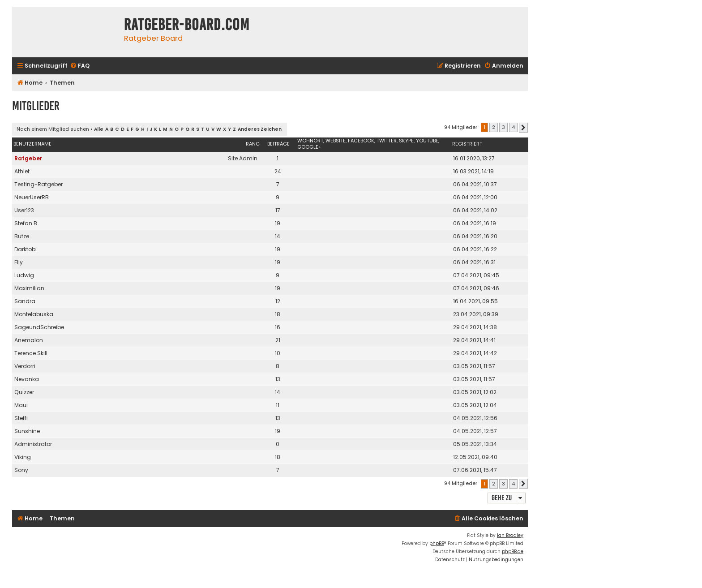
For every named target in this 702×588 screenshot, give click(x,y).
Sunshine (27, 431)
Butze (22, 236)
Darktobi (26, 249)
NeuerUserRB (32, 197)
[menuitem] (80, 66)
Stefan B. (26, 223)
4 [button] (513, 127)
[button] (523, 128)
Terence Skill (31, 353)
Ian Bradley (510, 535)
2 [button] (494, 127)
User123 (24, 210)
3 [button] (503, 127)
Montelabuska (34, 314)
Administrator (33, 444)
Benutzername (32, 144)
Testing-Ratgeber (39, 184)
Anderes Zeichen (260, 129)
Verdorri (25, 366)
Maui (21, 405)
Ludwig (24, 275)
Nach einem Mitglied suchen (53, 129)
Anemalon (29, 340)
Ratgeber (28, 158)
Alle (99, 129)
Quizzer (24, 392)
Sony (21, 470)
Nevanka (27, 379)
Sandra (25, 301)
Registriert (467, 144)
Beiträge (278, 144)
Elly (19, 262)
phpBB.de (513, 552)
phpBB (437, 543)
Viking (23, 457)
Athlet (22, 171)
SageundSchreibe (39, 327)
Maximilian (29, 288)
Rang (253, 144)
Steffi (21, 418)
